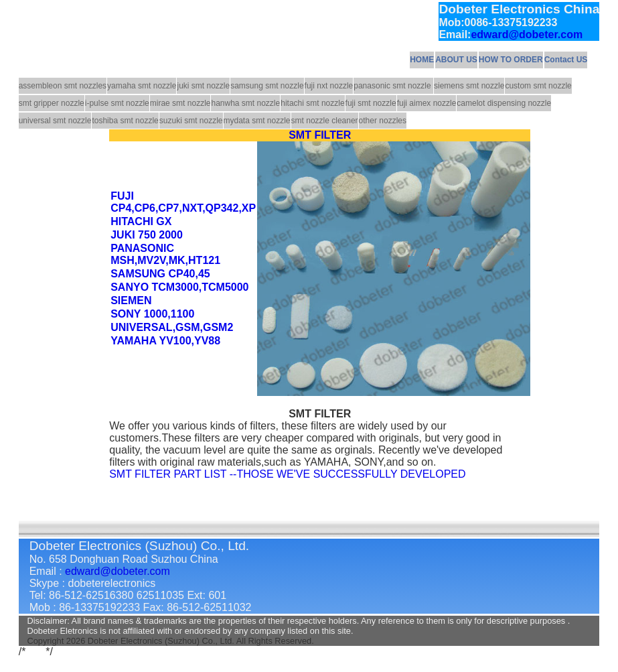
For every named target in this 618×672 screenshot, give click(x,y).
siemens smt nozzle (469, 86)
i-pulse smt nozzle (117, 103)
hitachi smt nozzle (312, 103)
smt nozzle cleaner (325, 121)
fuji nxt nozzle (329, 86)
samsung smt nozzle (267, 86)
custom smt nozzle (538, 86)
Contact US (566, 60)
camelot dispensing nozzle (504, 103)
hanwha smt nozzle (245, 103)
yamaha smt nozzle (142, 86)
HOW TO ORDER (511, 60)
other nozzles (383, 121)
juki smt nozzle (203, 86)
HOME (422, 60)
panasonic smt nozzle (393, 86)
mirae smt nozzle (180, 103)
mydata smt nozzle (257, 121)
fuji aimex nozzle (427, 103)
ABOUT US (456, 60)
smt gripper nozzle (52, 103)
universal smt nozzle (55, 121)
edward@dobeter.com (527, 35)
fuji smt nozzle (371, 103)
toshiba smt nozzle (125, 121)
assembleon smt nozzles (63, 86)
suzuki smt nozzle (191, 121)
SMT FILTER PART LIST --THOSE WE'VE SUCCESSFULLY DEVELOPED (287, 474)
